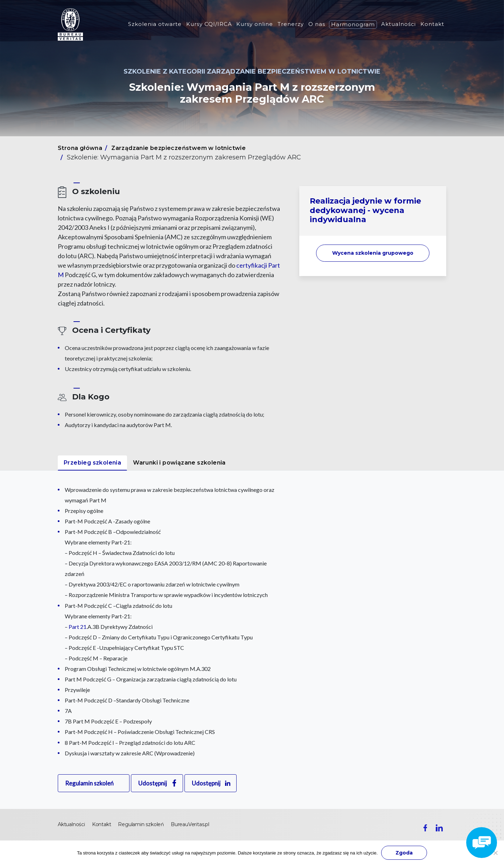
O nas (317, 24)
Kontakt (432, 24)
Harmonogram (353, 24)
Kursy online (255, 24)
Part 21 (78, 627)
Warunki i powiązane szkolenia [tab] (179, 463)
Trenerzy (291, 24)
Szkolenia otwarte (155, 24)
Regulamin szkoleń (89, 783)
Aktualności (398, 24)
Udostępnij (153, 783)
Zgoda (404, 853)
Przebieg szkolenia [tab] (92, 463)
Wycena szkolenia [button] (373, 253)
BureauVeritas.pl (190, 824)
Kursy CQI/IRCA (209, 24)
